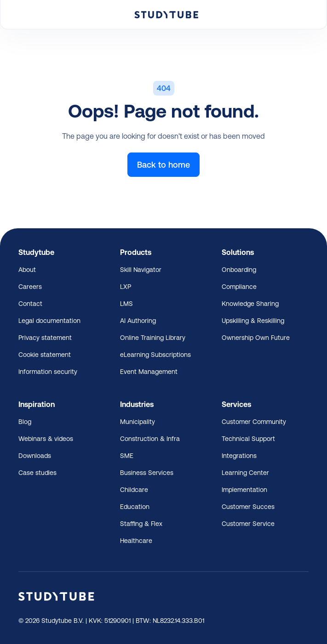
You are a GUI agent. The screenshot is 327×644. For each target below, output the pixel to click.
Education (135, 507)
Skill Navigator (141, 270)
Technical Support (248, 439)
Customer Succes (248, 507)
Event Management (149, 372)
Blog (25, 422)
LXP (126, 287)
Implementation (244, 490)
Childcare (134, 490)
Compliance (239, 287)
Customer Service (248, 524)
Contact (30, 304)
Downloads (35, 456)
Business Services (147, 473)
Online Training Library (153, 338)
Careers (30, 287)
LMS (126, 304)
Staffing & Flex (141, 524)
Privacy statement (45, 338)
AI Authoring (138, 321)
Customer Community (254, 422)
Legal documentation (49, 321)
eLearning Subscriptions (155, 355)
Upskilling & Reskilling (253, 321)
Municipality (138, 422)
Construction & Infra (150, 439)
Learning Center (245, 473)
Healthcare (136, 541)
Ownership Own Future (256, 338)
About (27, 270)
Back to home (163, 165)
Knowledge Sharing (250, 304)
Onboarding (239, 270)
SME (127, 456)
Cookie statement (45, 355)
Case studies (37, 473)
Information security (48, 372)
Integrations (239, 456)
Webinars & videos (46, 439)
